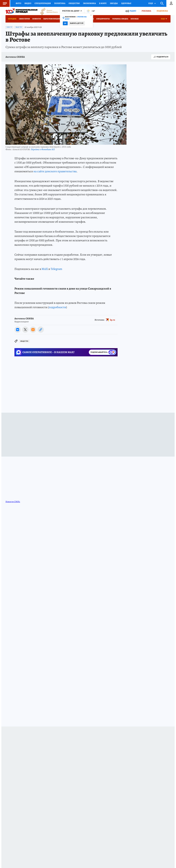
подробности (57, 307)
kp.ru (113, 320)
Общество (74, 3)
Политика (60, 3)
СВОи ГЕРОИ (24, 19)
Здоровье (126, 3)
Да (65, 23)
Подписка (162, 11)
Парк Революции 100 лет (55, 19)
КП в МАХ (135, 19)
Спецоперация (43, 3)
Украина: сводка (120, 19)
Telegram (56, 269)
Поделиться (161, 57)
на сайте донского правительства (55, 171)
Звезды (114, 3)
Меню (3, 3)
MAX (45, 269)
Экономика (89, 3)
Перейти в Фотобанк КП (43, 149)
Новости (37, 19)
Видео (28, 3)
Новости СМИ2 (13, 502)
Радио (133, 11)
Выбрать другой (77, 23)
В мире (103, 3)
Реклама (146, 11)
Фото (18, 3)
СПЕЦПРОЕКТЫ (103, 19)
